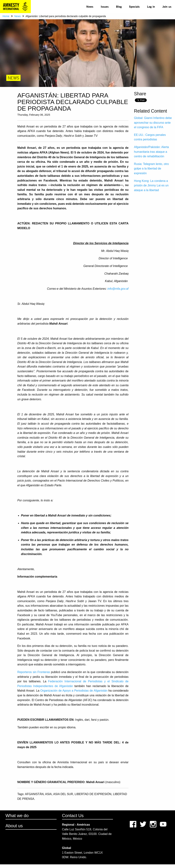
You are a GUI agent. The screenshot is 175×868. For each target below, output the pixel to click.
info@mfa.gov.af (118, 289)
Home (6, 16)
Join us (167, 6)
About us (14, 826)
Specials (134, 6)
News (90, 6)
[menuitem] (90, 7)
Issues (105, 6)
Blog (119, 6)
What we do (17, 816)
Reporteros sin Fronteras (34, 672)
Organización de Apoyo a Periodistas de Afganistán (74, 691)
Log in (151, 6)
